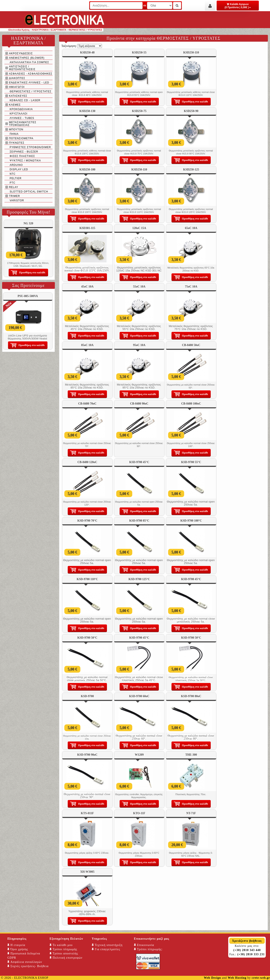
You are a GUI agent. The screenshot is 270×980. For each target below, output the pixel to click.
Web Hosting (237, 978)
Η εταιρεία (16, 945)
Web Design (212, 978)
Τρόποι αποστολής (64, 953)
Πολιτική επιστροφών (66, 958)
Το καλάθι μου (61, 945)
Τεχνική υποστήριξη (107, 945)
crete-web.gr (261, 978)
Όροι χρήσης (18, 949)
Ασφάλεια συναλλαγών (25, 962)
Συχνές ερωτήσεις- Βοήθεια (28, 966)
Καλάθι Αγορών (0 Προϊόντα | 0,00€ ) (238, 6)
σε (145, 5)
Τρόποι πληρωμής (63, 949)
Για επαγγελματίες (106, 949)
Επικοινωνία (144, 945)
